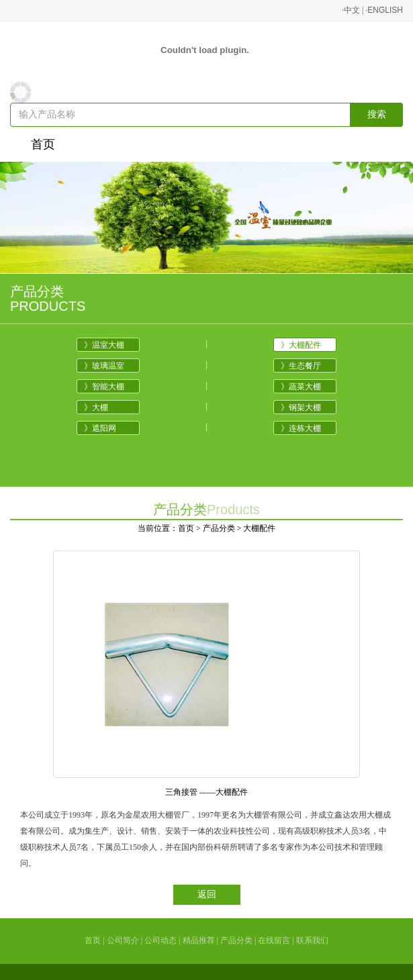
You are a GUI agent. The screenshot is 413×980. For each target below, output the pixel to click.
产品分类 (219, 528)
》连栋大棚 (301, 428)
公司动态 (160, 940)
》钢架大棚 (301, 407)
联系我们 (312, 940)
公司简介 (123, 940)
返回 (207, 894)
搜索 (377, 114)
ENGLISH (385, 10)
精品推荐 (199, 940)
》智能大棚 (104, 387)
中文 (352, 10)
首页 (43, 144)
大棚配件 (259, 528)
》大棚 (96, 407)
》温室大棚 (104, 345)
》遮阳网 (100, 428)
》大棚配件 (301, 345)
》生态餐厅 (301, 366)
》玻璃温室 (104, 366)
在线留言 (274, 940)
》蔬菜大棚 (301, 387)
